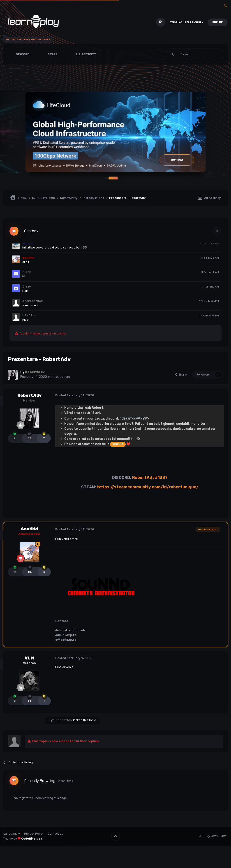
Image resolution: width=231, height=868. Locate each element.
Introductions (61, 377)
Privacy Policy (34, 833)
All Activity (86, 54)
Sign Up (218, 22)
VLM (29, 658)
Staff (52, 54)
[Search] (184, 54)
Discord (23, 54)
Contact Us (55, 833)
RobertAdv (29, 395)
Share (181, 374)
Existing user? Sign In (187, 22)
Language (12, 833)
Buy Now (177, 160)
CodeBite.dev (32, 838)
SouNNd (29, 529)
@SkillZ (118, 444)
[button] (115, 178)
